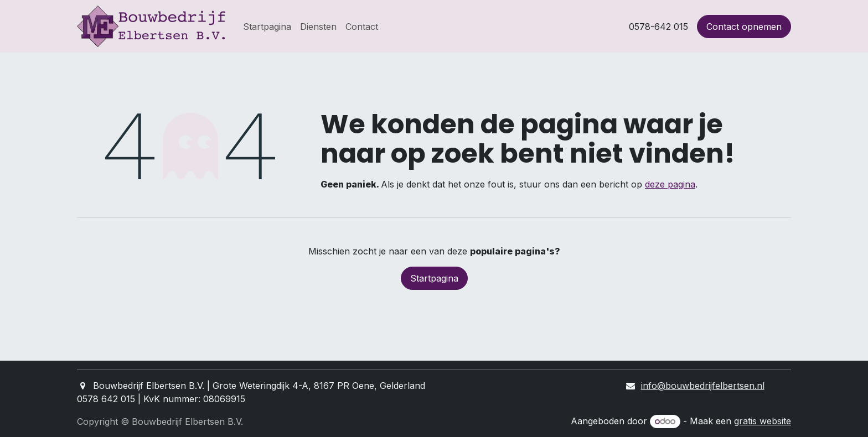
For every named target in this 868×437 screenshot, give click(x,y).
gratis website (763, 421)
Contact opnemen (744, 27)
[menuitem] (267, 27)
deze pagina (670, 184)
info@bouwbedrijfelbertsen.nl (703, 386)
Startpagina (434, 278)
